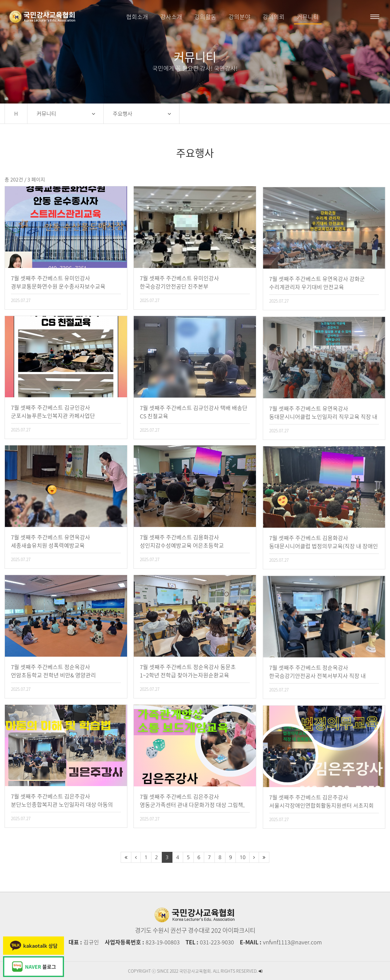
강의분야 (239, 17)
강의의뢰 (274, 17)
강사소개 (171, 17)
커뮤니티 (308, 17)
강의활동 (205, 17)
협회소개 (137, 17)
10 (242, 857)
